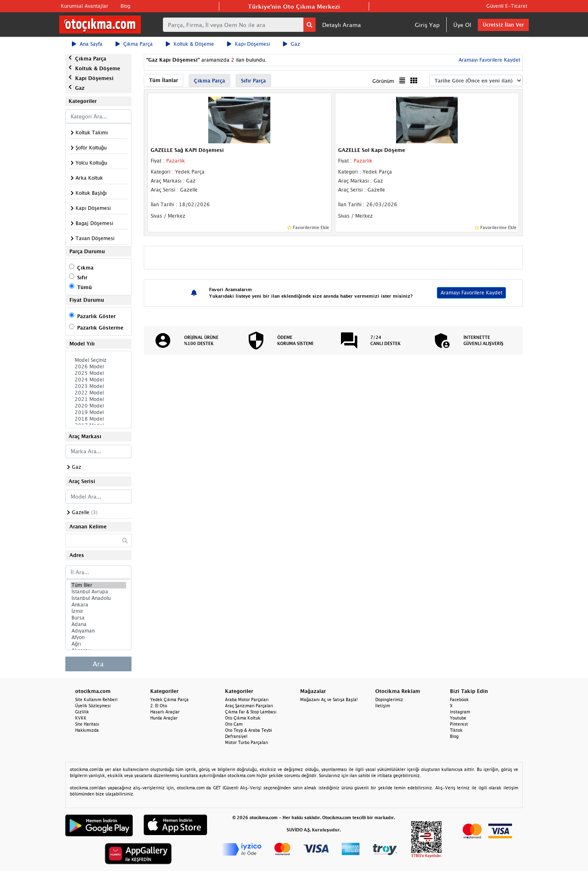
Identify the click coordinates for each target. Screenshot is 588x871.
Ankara (98, 605)
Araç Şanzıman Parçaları (249, 706)
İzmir (98, 611)
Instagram (460, 712)
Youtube (458, 718)
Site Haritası (87, 724)
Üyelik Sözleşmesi (93, 706)
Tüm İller (98, 585)
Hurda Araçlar (164, 718)
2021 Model (98, 399)
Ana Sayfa (87, 44)
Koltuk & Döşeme (190, 44)
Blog (125, 6)
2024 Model (98, 380)
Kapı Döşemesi (248, 44)
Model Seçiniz (98, 360)
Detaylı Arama (342, 25)
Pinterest (459, 724)
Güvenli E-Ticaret (507, 6)
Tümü (85, 287)
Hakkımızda (87, 730)
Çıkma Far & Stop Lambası (251, 712)
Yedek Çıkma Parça (169, 699)
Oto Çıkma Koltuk (243, 718)
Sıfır (82, 277)
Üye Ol (462, 25)
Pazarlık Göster (96, 316)
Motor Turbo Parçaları (247, 742)
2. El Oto (159, 706)
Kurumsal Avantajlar (85, 6)
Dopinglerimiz (389, 699)
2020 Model (98, 406)
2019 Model (98, 412)
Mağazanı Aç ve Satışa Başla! (329, 699)
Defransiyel (236, 736)
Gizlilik (82, 712)
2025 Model (98, 373)
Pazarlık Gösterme (100, 328)
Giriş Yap (427, 25)
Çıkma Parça (134, 44)
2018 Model (98, 419)
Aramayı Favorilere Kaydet (489, 60)
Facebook (459, 699)
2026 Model (98, 367)
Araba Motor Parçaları (247, 699)
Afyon (98, 637)
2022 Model (98, 393)
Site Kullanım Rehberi (96, 699)
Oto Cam (234, 724)
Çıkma (85, 268)
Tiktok (456, 730)
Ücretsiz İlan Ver (503, 25)
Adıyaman (98, 631)
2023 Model (98, 386)
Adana (98, 624)
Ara (98, 664)
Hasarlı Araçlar (165, 712)
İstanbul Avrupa (98, 592)
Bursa (98, 618)
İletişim (383, 706)
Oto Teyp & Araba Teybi (248, 730)
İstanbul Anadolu (98, 598)
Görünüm (383, 81)
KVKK (81, 718)
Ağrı (98, 644)
